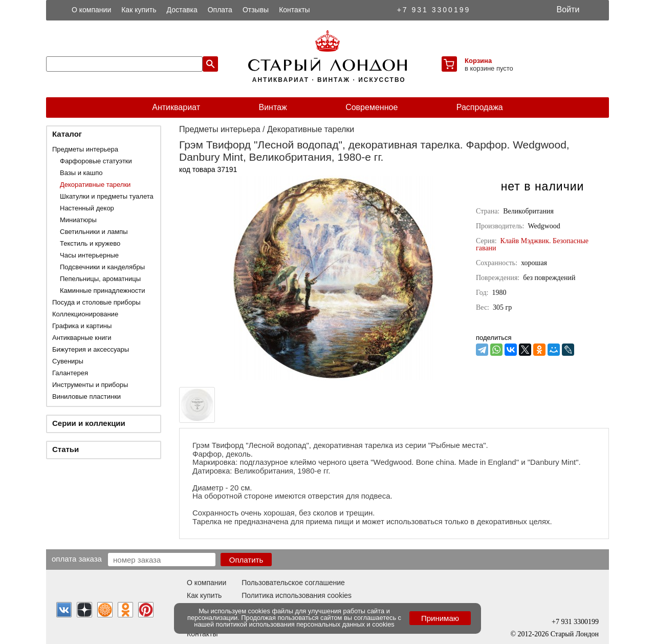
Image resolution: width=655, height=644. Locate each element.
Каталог (67, 134)
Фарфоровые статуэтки (96, 161)
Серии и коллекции (89, 423)
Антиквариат (176, 107)
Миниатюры (78, 220)
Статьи (65, 449)
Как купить (139, 10)
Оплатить (246, 560)
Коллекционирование (85, 314)
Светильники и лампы (94, 232)
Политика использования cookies (297, 595)
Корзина (478, 61)
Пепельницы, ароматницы (100, 279)
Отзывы (256, 10)
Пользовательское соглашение (293, 583)
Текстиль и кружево (90, 243)
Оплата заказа (77, 559)
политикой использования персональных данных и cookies (305, 624)
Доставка (182, 10)
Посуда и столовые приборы (96, 302)
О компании (91, 10)
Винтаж (272, 107)
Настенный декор (87, 208)
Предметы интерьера (85, 149)
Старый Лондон (575, 634)
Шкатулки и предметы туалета (107, 196)
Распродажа (480, 107)
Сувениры (68, 361)
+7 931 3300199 (434, 10)
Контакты (294, 10)
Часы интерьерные (89, 255)
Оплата (220, 10)
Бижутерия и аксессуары (91, 349)
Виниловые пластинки (86, 396)
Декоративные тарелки (95, 185)
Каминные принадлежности (103, 291)
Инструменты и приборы (90, 385)
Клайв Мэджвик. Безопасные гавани (532, 244)
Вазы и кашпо (81, 173)
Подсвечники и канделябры (102, 267)
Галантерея (70, 373)
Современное (372, 107)
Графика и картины (82, 326)
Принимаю (440, 618)
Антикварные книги (82, 338)
